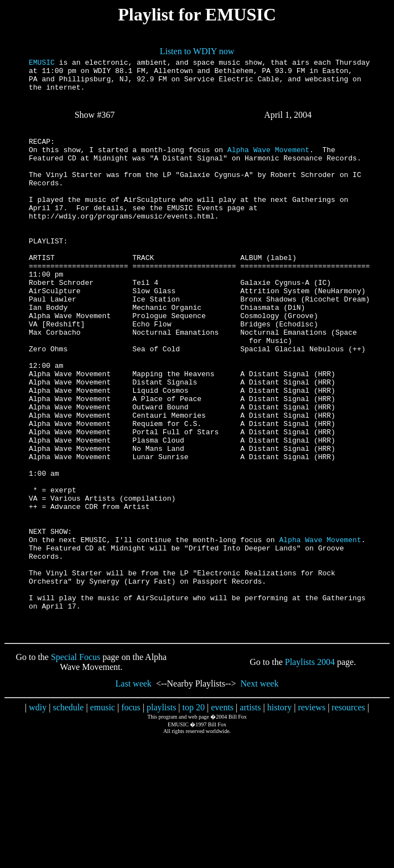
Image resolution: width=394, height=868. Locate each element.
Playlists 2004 (310, 771)
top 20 (194, 817)
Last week (134, 793)
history (279, 817)
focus (131, 817)
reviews (312, 817)
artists (250, 817)
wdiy (38, 817)
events (222, 817)
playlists (161, 817)
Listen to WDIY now (197, 51)
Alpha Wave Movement (268, 164)
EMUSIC (42, 64)
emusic (103, 817)
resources (348, 817)
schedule (68, 817)
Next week (260, 793)
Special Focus (76, 766)
